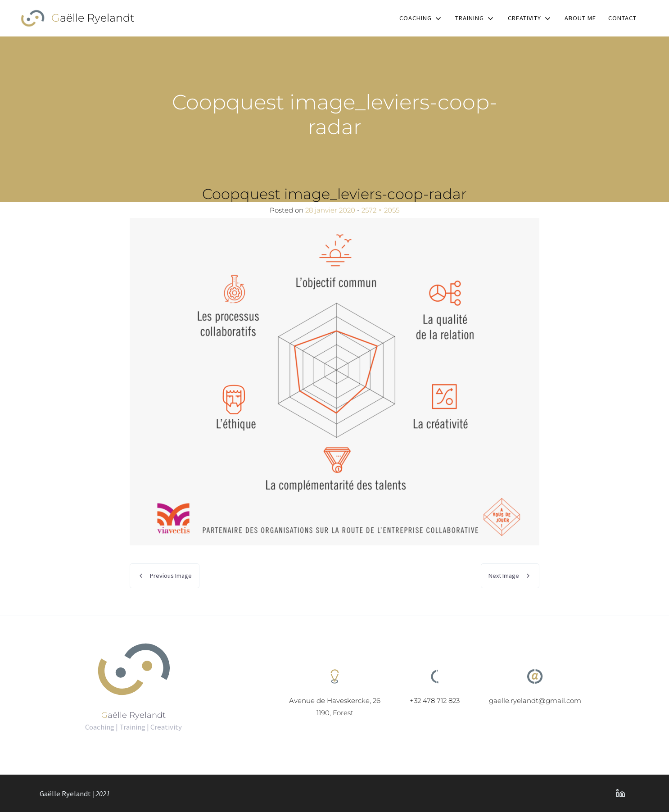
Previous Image (171, 576)
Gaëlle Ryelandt (93, 18)
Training (470, 18)
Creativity (524, 18)
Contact (622, 18)
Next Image (504, 576)
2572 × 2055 (380, 210)
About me (580, 18)
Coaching (416, 18)
